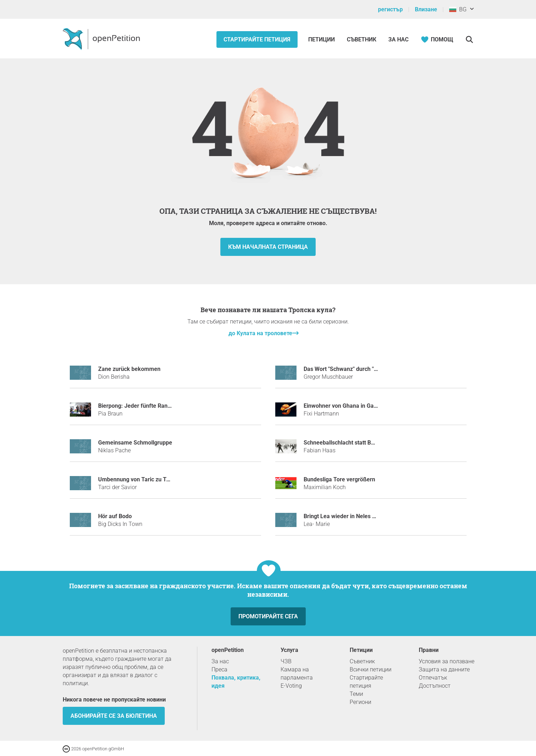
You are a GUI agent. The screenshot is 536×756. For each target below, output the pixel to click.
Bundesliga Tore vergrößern (339, 479)
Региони (360, 702)
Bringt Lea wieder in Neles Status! (347, 516)
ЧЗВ (286, 661)
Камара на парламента (297, 674)
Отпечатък (433, 678)
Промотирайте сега (268, 616)
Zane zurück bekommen (129, 369)
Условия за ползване (447, 661)
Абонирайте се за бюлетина (114, 716)
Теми (356, 694)
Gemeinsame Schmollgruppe (135, 443)
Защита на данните (444, 669)
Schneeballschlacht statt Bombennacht (353, 443)
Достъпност (435, 686)
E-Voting (291, 686)
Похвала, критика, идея (236, 682)
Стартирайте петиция (257, 39)
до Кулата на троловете (260, 333)
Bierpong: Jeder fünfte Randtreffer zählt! (150, 406)
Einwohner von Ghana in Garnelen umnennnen (363, 406)
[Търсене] (470, 39)
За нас (398, 39)
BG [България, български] (458, 9)
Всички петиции (371, 669)
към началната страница (268, 247)
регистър (390, 9)
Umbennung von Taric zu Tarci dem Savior (152, 479)
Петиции (322, 39)
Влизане (426, 9)
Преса (219, 669)
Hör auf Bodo (115, 516)
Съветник (362, 39)
